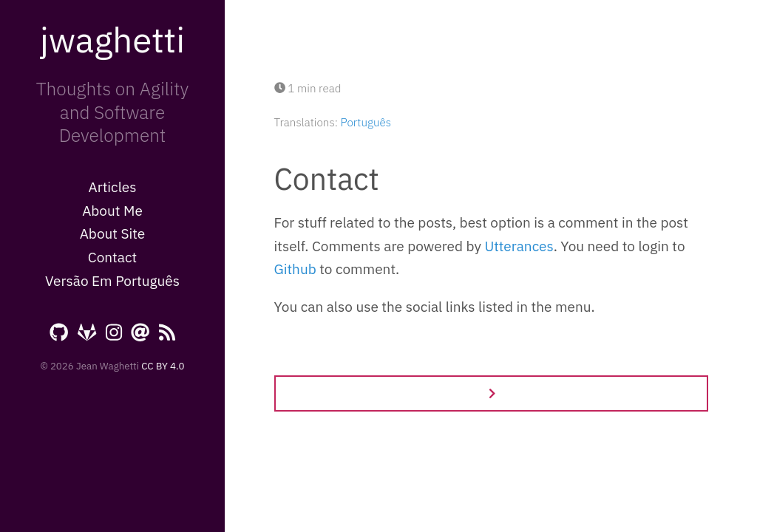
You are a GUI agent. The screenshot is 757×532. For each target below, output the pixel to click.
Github (295, 269)
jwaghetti (112, 39)
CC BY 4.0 (163, 366)
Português (366, 122)
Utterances (519, 246)
